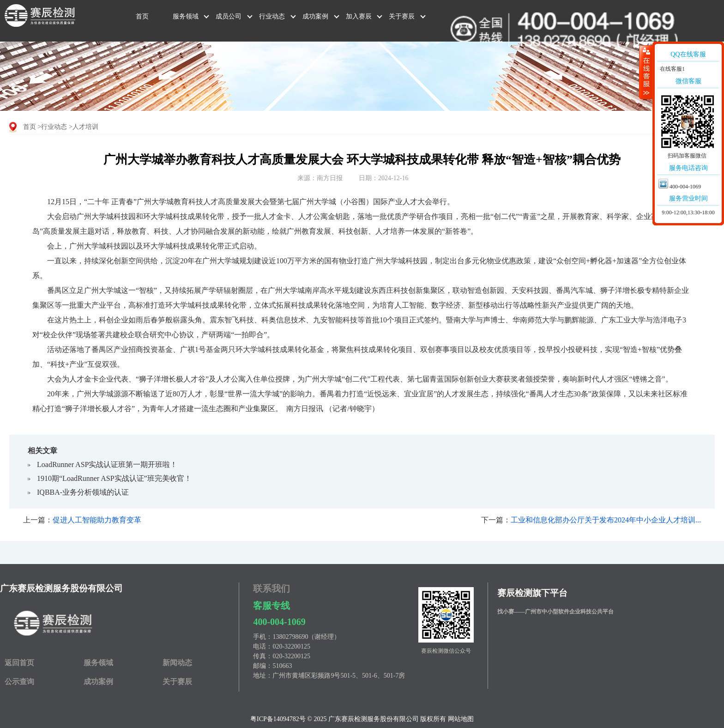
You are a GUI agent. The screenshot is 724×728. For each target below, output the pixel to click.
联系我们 (271, 588)
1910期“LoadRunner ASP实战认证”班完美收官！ (114, 478)
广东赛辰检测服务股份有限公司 (61, 588)
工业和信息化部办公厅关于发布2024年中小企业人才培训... (606, 520)
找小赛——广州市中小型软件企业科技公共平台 (555, 612)
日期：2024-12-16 (383, 178)
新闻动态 (177, 663)
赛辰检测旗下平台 (532, 593)
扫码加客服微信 (687, 156)
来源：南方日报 (320, 178)
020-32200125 (291, 646)
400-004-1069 (279, 622)
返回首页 (19, 663)
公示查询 (19, 682)
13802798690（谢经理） (306, 637)
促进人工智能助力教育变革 (97, 520)
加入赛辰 (359, 16)
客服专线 (271, 606)
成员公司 (229, 16)
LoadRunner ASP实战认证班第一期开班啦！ (107, 464)
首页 (142, 16)
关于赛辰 (402, 16)
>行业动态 (53, 127)
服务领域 (186, 16)
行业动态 (272, 16)
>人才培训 (84, 127)
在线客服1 (672, 69)
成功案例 (315, 16)
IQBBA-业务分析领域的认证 (83, 492)
